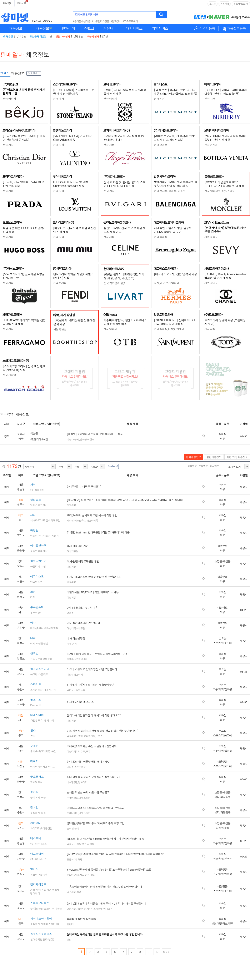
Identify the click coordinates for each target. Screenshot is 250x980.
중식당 (70, 828)
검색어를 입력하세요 (87, 14)
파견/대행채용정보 (237, 457)
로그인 (212, 4)
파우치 (76, 439)
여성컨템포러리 (75, 674)
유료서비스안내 (241, 4)
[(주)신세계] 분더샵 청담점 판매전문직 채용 (74, 322)
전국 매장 (58, 99)
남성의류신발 (74, 736)
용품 (74, 644)
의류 (69, 644)
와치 (80, 859)
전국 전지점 (211, 145)
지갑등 (91, 844)
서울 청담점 (60, 329)
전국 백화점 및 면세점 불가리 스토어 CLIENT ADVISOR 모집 (125, 184)
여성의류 (71, 566)
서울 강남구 (211, 283)
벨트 (84, 844)
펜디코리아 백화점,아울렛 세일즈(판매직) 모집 (73, 276)
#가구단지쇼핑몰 (101, 21)
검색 (162, 15)
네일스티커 (85, 798)
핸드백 (70, 875)
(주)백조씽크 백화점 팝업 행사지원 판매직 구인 (24, 91)
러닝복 (70, 767)
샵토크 (89, 28)
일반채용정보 (214, 457)
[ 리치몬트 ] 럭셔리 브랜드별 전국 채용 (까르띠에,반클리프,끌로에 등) (175, 92)
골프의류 (71, 892)
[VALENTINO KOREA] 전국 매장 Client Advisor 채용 (72, 138)
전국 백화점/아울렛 (115, 283)
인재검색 (68, 28)
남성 (69, 939)
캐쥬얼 (70, 520)
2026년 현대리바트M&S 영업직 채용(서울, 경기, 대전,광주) (124, 276)
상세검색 (113, 466)
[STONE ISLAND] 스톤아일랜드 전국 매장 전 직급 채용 (74, 92)
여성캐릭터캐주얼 (76, 628)
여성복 (91, 439)
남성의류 (90, 875)
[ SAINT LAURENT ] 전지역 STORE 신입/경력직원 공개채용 (175, 322)
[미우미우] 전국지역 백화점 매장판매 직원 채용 (74, 230)
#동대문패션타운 (82, 21)
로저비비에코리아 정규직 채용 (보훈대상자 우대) (124, 138)
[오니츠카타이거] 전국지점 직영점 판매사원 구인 (24, 276)
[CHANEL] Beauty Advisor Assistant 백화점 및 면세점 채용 (225, 276)
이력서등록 (207, 28)
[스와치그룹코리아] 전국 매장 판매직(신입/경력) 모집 (24, 368)
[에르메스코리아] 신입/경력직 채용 (175, 274)
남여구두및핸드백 (76, 690)
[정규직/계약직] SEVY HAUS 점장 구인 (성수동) (225, 230)
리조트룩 (79, 520)
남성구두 (71, 844)
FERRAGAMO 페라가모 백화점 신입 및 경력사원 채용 (24, 322)
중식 (77, 828)
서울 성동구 (211, 237)
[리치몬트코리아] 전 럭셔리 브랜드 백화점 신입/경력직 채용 (175, 138)
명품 (69, 859)
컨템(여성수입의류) (77, 659)
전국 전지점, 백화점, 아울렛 (170, 191)
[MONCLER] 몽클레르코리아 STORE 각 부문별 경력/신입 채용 (224, 184)
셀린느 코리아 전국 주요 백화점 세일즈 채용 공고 (124, 230)
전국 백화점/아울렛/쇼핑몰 (220, 191)
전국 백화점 (9, 99)
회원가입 (225, 4)
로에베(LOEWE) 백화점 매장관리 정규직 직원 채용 (125, 92)
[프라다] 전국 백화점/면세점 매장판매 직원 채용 (23, 184)
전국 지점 (159, 99)
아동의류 (71, 505)
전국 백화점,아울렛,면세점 (169, 329)
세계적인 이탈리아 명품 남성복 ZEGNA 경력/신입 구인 (173, 230)
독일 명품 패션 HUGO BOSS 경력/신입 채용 (23, 230)
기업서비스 (160, 28)
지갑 (82, 875)
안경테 (70, 924)
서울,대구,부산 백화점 (166, 283)
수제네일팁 (72, 798)
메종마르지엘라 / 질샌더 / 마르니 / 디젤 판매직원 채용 (125, 322)
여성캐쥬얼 (72, 551)
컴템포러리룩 (91, 520)
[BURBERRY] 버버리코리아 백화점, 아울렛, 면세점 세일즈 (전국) (226, 92)
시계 (74, 859)
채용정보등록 (236, 28)
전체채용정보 (194, 457)
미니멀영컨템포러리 (77, 782)
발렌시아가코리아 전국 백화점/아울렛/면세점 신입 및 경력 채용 (176, 184)
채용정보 (16, 28)
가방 (69, 439)
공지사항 (21, 3)
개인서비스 (134, 28)
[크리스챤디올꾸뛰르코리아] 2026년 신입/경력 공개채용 (24, 138)
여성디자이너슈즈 (76, 751)
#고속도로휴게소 (131, 21)
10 (157, 952)
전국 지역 (8, 145)
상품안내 (34, 73)
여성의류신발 (88, 736)
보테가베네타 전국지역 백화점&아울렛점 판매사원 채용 (225, 138)
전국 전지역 (9, 375)
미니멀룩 (108, 909)
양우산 (83, 439)
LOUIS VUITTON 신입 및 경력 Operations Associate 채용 (71, 184)
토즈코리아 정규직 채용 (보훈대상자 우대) (225, 322)
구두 (88, 751)
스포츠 (99, 736)
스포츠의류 (80, 767)
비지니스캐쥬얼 (94, 909)
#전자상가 (116, 21)
